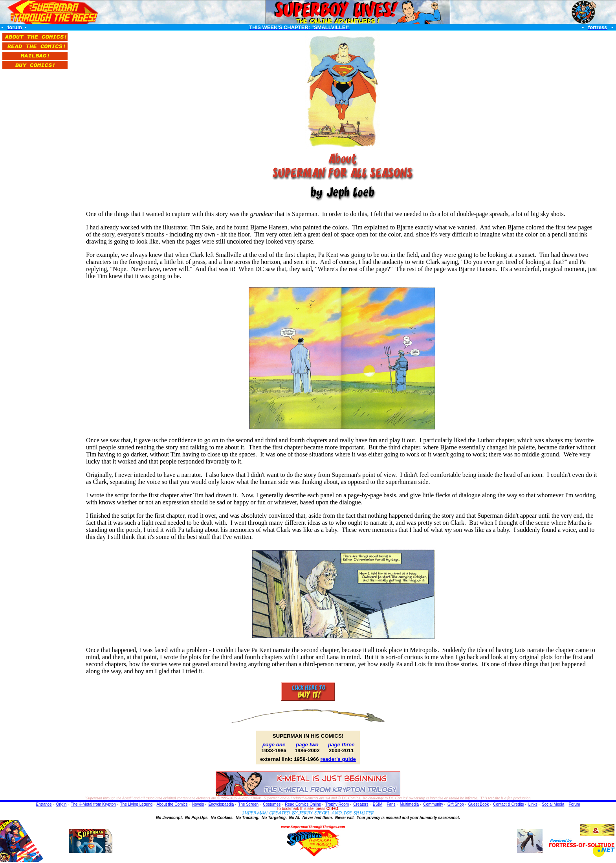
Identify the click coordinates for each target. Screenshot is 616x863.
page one (274, 745)
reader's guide (338, 759)
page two (307, 745)
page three (341, 745)
